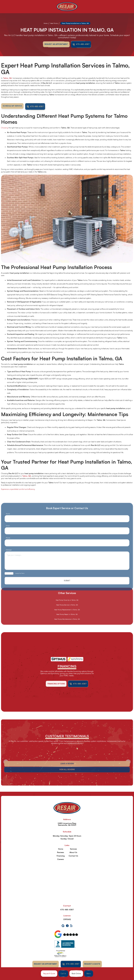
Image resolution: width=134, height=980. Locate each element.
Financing (61, 856)
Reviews (61, 852)
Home (46, 23)
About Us (73, 852)
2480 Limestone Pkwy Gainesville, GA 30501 (67, 824)
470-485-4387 (67, 910)
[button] (89, 974)
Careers (61, 859)
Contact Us (73, 856)
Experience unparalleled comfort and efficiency (18, 497)
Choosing (5, 136)
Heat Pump (54, 23)
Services (73, 849)
